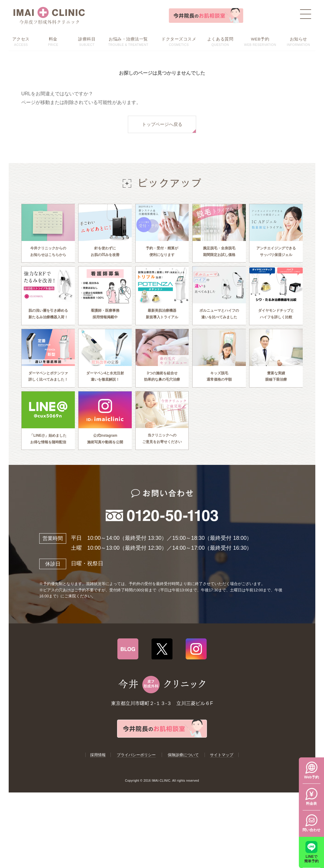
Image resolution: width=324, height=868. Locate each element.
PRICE (53, 41)
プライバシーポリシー (136, 767)
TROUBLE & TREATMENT (128, 41)
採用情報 (98, 767)
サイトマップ (222, 767)
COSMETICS (179, 41)
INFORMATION (298, 41)
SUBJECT (87, 41)
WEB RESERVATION (260, 41)
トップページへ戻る (162, 124)
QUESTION (220, 41)
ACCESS (21, 41)
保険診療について (183, 767)
